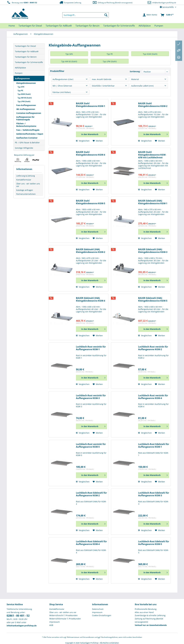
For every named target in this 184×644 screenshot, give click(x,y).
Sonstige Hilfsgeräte (24, 148)
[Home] (12, 26)
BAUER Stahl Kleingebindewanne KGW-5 (91, 202)
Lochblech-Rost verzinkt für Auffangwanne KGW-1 (91, 348)
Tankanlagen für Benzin (26, 57)
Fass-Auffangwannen (26, 105)
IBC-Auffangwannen (26, 109)
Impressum (55, 622)
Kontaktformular (24, 180)
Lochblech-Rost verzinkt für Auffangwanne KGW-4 (153, 397)
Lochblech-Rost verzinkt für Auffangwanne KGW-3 (91, 397)
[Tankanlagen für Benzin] (88, 26)
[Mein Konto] (150, 15)
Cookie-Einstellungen (102, 615)
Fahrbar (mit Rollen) (62, 92)
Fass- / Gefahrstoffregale (28, 130)
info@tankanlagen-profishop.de (164, 3)
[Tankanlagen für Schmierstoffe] (119, 26)
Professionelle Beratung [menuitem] (146, 609)
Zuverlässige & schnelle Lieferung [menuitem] (150, 615)
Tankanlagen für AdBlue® (27, 51)
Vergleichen (83, 141)
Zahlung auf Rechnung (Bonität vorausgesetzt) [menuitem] (149, 620)
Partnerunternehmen (26, 194)
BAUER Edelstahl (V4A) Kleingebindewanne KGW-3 (153, 251)
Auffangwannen (22, 78)
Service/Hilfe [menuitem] (167, 7)
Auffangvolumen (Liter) (63, 79)
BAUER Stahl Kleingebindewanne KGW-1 (91, 105)
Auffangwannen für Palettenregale (25, 118)
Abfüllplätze (20, 68)
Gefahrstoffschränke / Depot (30, 134)
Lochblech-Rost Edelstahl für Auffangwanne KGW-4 (91, 543)
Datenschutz (98, 609)
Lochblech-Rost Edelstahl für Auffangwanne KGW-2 (91, 494)
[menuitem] (86, 15)
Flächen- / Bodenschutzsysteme (26, 125)
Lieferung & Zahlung (26, 176)
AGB (51, 625)
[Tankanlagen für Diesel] (30, 26)
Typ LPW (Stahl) (24, 101)
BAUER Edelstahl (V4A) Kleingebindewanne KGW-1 (153, 202)
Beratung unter (22, 3)
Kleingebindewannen (26, 83)
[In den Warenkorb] (91, 134)
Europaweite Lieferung (70, 3)
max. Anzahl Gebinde (102, 79)
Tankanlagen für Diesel (25, 46)
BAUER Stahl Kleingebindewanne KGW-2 (153, 105)
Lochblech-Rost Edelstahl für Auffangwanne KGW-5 (154, 543)
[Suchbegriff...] (86, 15)
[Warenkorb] (167, 15)
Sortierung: (135, 71)
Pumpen (19, 73)
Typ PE (20, 90)
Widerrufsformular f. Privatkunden (65, 619)
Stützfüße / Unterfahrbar (103, 86)
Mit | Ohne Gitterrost (62, 86)
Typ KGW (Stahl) (24, 94)
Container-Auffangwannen (29, 113)
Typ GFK (21, 87)
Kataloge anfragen (25, 190)
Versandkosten (89, 637)
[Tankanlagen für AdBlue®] (59, 26)
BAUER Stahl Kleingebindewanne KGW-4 (91, 153)
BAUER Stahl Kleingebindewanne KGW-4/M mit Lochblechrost (152, 155)
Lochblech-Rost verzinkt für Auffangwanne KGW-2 (153, 348)
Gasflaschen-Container (27, 138)
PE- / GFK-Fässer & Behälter (27, 143)
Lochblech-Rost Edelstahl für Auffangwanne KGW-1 (154, 446)
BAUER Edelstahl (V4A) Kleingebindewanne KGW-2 (91, 251)
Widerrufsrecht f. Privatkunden (63, 615)
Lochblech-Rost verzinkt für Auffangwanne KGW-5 (91, 446)
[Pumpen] (159, 26)
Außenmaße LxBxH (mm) (142, 86)
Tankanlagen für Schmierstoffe (29, 62)
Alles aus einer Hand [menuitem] (144, 612)
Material (135, 79)
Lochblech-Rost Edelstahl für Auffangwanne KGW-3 (154, 494)
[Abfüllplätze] (145, 26)
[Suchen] (106, 15)
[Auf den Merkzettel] (98, 141)
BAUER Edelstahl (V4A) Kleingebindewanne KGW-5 (153, 299)
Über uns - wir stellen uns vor (28, 185)
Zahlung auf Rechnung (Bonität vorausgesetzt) (112, 3)
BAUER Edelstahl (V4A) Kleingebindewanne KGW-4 (91, 299)
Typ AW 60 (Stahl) (25, 98)
